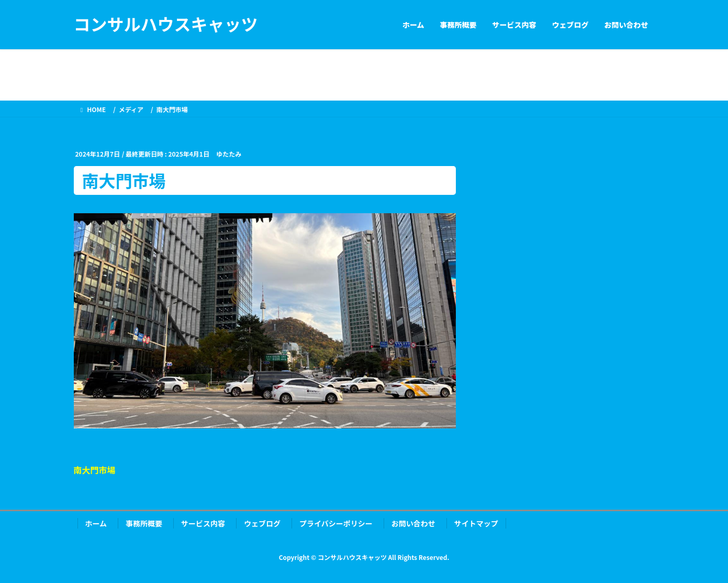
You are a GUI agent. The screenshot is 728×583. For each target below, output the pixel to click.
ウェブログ (262, 523)
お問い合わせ (413, 523)
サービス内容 (203, 523)
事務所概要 (144, 523)
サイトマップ (476, 523)
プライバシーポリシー (336, 523)
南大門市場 (95, 470)
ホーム (96, 523)
